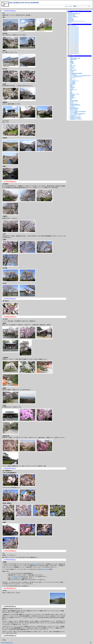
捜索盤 (71, 93)
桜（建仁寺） (74, 15)
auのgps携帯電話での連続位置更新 (76, 73)
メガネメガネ (72, 78)
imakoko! (72, 72)
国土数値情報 (72, 95)
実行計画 (72, 103)
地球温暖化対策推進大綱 (74, 108)
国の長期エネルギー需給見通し (75, 117)
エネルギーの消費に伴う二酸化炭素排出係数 (78, 111)
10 (73, 25)
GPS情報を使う (73, 83)
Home (70, 6)
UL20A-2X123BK (45, 569)
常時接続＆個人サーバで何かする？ (76, 119)
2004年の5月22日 (34, 564)
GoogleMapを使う (73, 74)
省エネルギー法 (73, 107)
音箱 (71, 91)
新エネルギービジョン (74, 104)
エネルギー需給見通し (74, 113)
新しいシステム (73, 80)
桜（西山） (73, 16)
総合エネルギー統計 (74, 109)
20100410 (69, 15)
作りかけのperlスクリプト (75, 81)
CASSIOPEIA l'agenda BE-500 (75, 118)
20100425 (69, 20)
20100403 (69, 12)
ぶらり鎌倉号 (72, 68)
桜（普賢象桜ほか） (75, 17)
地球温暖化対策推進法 (74, 101)
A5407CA (72, 86)
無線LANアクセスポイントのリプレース (78, 21)
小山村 (71, 57)
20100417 (69, 17)
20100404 (69, 13)
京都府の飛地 (72, 88)
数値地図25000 (73, 97)
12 (75, 25)
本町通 (71, 67)
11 (74, 25)
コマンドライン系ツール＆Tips (75, 115)
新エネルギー (72, 106)
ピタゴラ (72, 89)
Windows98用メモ (73, 116)
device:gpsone (73, 84)
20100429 (69, 22)
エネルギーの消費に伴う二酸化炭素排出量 (77, 114)
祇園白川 (77, 13)
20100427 (69, 21)
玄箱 (71, 65)
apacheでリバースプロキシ (75, 94)
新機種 (72, 19)
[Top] (2, 643)
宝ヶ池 (72, 20)
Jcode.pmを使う (73, 66)
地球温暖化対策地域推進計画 (75, 105)
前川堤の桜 (73, 13)
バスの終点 (72, 64)
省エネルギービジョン (74, 102)
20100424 (69, 19)
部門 (71, 99)
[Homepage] (6, 643)
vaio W (13, 578)
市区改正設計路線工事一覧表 (75, 58)
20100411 (69, 16)
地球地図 (72, 96)
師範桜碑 (72, 62)
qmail (71, 92)
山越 (80, 13)
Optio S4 (72, 98)
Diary (67, 6)
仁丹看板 (72, 61)
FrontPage (72, 71)
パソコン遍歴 (72, 82)
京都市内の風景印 (73, 59)
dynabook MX (16, 577)
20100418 (69, 18)
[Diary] (11, 643)
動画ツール (72, 85)
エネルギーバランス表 (74, 110)
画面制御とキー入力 (74, 90)
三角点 (71, 60)
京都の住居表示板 (73, 70)
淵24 (71, 69)
